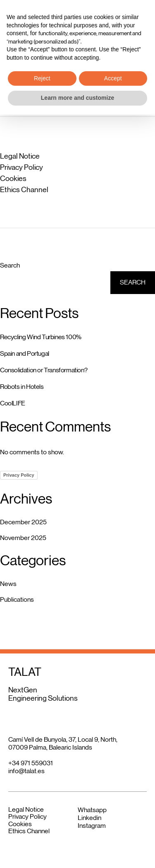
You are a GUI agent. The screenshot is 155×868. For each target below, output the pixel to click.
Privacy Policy (21, 167)
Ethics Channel (24, 190)
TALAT (25, 18)
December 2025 (23, 522)
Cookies (13, 178)
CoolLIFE (13, 403)
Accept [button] (113, 832)
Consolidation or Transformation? (44, 370)
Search (10, 265)
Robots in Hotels (22, 387)
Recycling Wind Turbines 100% (41, 337)
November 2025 (23, 538)
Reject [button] (42, 832)
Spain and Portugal (25, 353)
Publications (17, 599)
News (8, 584)
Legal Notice (20, 156)
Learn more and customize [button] (77, 851)
